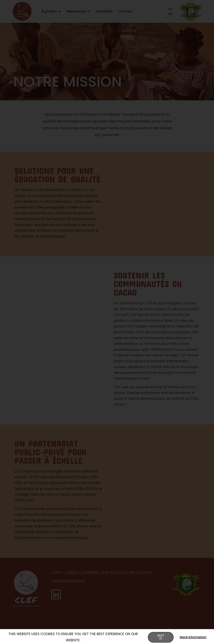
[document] (107, 322)
